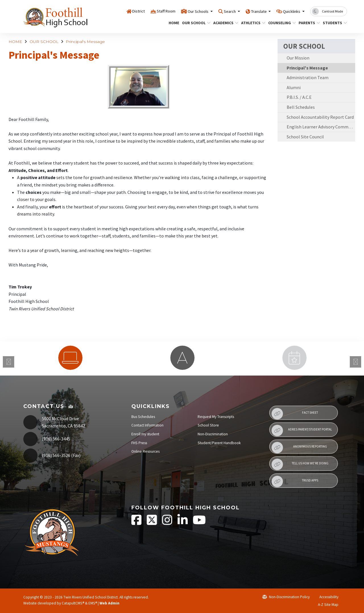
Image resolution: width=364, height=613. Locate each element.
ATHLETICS (252, 23)
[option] (70, 358)
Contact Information (147, 425)
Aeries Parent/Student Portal (302, 430)
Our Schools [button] (183, 11)
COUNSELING (280, 23)
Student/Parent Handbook (219, 443)
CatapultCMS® (73, 603)
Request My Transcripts (216, 417)
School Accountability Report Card (320, 117)
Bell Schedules (301, 107)
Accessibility (326, 597)
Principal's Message (85, 42)
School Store (208, 425)
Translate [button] (251, 11)
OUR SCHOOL (195, 23)
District (115, 11)
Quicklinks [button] (289, 11)
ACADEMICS (224, 23)
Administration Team (308, 77)
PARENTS (308, 23)
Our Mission (298, 58)
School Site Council (305, 137)
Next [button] (355, 362)
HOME (173, 23)
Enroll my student (145, 434)
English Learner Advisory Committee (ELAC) (321, 127)
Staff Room (146, 11)
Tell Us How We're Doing (300, 464)
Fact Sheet (295, 414)
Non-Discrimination (213, 434)
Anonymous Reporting (299, 448)
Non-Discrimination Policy (286, 597)
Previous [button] (9, 362)
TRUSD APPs (295, 481)
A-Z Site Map (325, 605)
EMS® (93, 603)
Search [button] (218, 11)
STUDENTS (334, 23)
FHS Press (139, 443)
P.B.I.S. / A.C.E (299, 97)
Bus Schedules (143, 417)
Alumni (294, 87)
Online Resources (145, 451)
